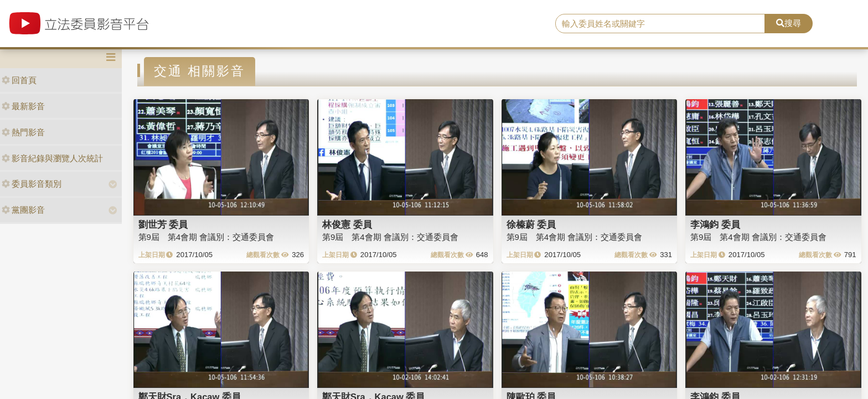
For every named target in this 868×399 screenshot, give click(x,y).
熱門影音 (23, 132)
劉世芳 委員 (163, 224)
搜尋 (789, 23)
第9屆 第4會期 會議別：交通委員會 (206, 237)
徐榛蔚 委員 (531, 224)
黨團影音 (23, 210)
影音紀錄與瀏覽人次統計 (52, 158)
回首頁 (19, 80)
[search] (660, 24)
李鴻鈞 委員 (715, 224)
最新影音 (23, 106)
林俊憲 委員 (347, 224)
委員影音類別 (32, 184)
